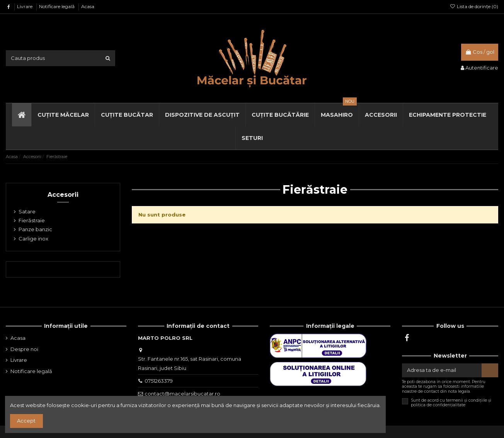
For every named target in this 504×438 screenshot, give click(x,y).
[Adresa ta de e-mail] (442, 370)
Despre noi (24, 349)
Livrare (25, 6)
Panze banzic (35, 229)
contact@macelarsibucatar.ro (182, 394)
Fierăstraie (32, 220)
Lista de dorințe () (474, 6)
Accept (26, 421)
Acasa (88, 6)
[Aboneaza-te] (490, 370)
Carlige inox (33, 239)
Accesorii (63, 195)
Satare (27, 211)
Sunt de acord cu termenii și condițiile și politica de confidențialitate (451, 403)
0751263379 (159, 381)
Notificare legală (57, 6)
